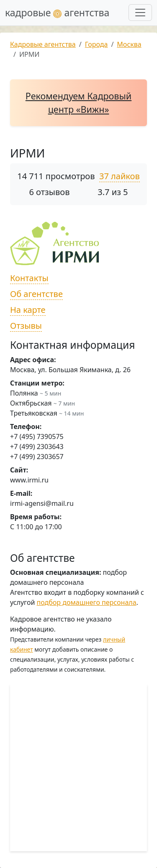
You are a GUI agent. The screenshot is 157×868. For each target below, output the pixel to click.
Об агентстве (36, 294)
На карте (28, 310)
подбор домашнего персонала (87, 602)
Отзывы (26, 326)
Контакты (29, 278)
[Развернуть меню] (140, 13)
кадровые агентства (57, 13)
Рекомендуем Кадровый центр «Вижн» (78, 103)
